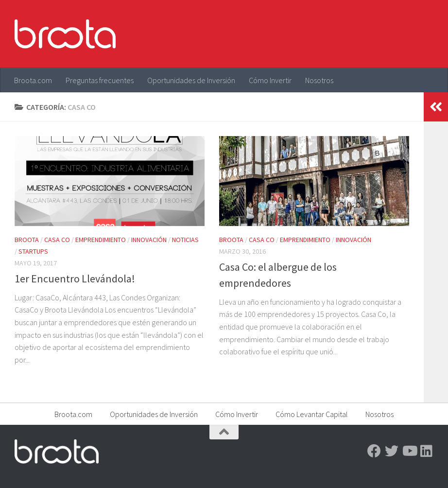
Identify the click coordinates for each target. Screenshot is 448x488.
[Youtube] (409, 451)
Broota (27, 240)
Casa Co (57, 240)
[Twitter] (392, 451)
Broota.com (33, 80)
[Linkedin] (427, 451)
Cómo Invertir (270, 80)
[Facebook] (374, 451)
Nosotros (319, 80)
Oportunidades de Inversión (191, 80)
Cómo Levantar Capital (312, 414)
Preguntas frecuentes (100, 80)
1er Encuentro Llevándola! (75, 279)
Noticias (185, 240)
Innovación (149, 240)
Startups (33, 251)
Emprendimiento (101, 240)
